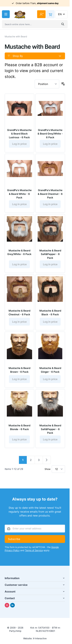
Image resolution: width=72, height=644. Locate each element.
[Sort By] (47, 84)
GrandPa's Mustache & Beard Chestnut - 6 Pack (50, 194)
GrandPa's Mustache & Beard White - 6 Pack (19, 194)
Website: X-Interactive (35, 638)
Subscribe (14, 539)
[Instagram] (7, 605)
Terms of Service (34, 550)
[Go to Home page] (20, 14)
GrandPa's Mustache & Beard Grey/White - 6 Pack (50, 134)
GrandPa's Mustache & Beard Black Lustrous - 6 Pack (19, 134)
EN (62, 14)
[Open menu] (6, 14)
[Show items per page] (58, 469)
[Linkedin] (12, 605)
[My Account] (41, 14)
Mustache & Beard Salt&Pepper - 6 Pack (50, 254)
